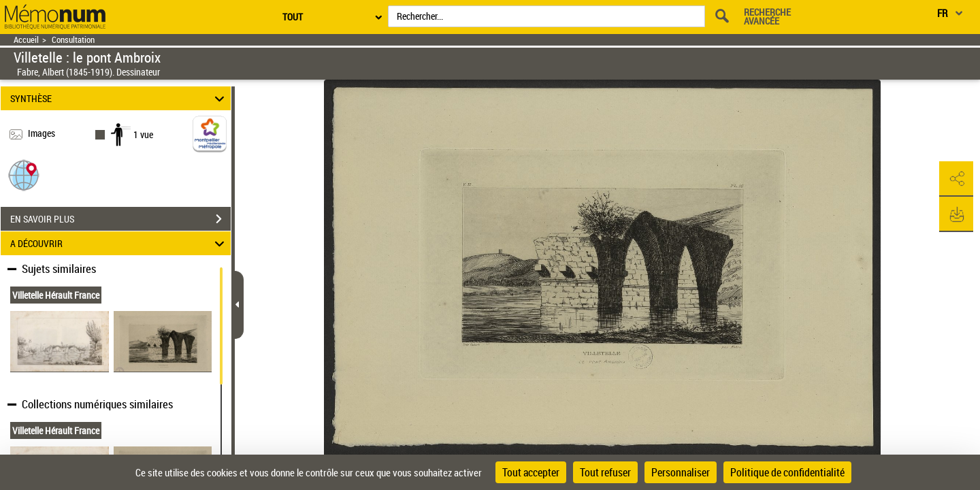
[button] (24, 175)
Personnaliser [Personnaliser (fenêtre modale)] (681, 472)
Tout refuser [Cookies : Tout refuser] (605, 472)
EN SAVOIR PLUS (120, 219)
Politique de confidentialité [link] (787, 472)
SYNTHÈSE (119, 98)
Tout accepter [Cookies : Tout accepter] (531, 472)
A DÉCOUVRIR (119, 243)
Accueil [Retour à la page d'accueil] (26, 40)
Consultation (73, 40)
